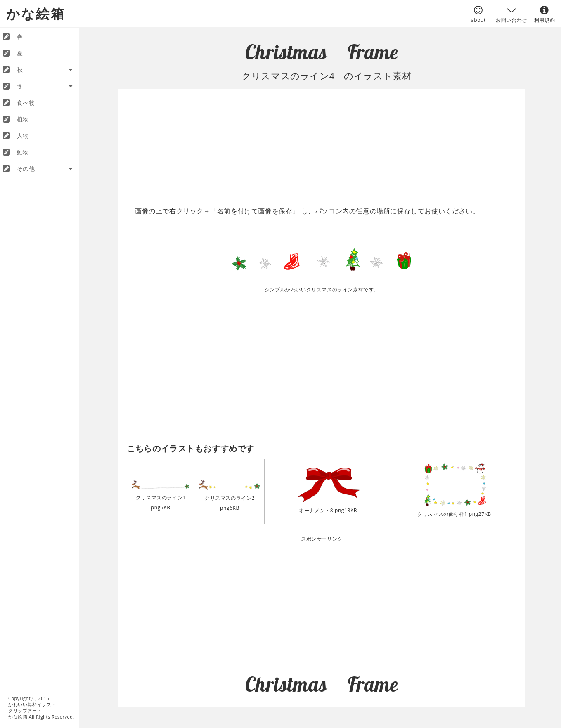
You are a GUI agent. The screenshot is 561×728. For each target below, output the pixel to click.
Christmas (286, 52)
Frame (373, 52)
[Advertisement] (326, 144)
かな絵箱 (36, 13)
